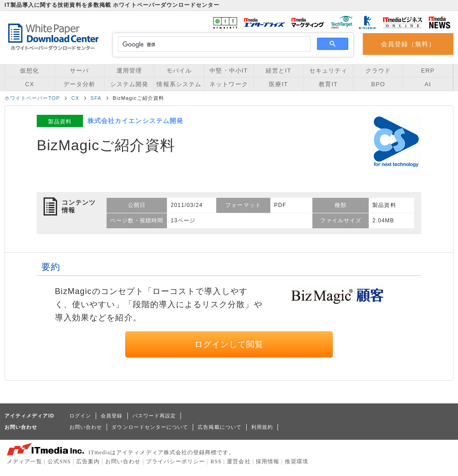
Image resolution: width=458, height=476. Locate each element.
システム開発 (129, 84)
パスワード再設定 (154, 416)
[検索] (213, 44)
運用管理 (129, 71)
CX (29, 84)
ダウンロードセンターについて (150, 427)
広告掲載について (220, 427)
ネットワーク (229, 84)
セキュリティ (328, 71)
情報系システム (179, 84)
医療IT (278, 84)
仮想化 (29, 71)
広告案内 (88, 461)
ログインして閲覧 (229, 344)
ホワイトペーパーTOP (32, 98)
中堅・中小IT (229, 71)
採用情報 (268, 461)
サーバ (79, 71)
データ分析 (79, 84)
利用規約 (262, 427)
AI (428, 84)
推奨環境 (297, 461)
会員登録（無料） (408, 44)
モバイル (179, 71)
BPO (378, 84)
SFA (96, 98)
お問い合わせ (86, 427)
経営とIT (278, 71)
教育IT (328, 84)
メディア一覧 (24, 461)
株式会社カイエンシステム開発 (135, 121)
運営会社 (239, 461)
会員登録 (112, 416)
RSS (216, 461)
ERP (428, 71)
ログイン (80, 416)
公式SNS (59, 461)
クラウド (378, 71)
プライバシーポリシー (176, 461)
